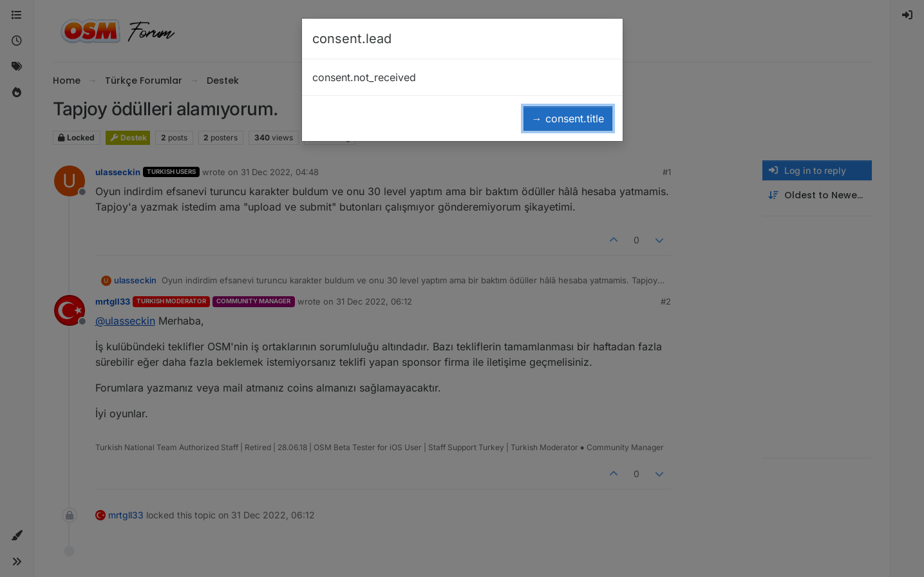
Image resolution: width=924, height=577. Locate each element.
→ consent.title (568, 118)
